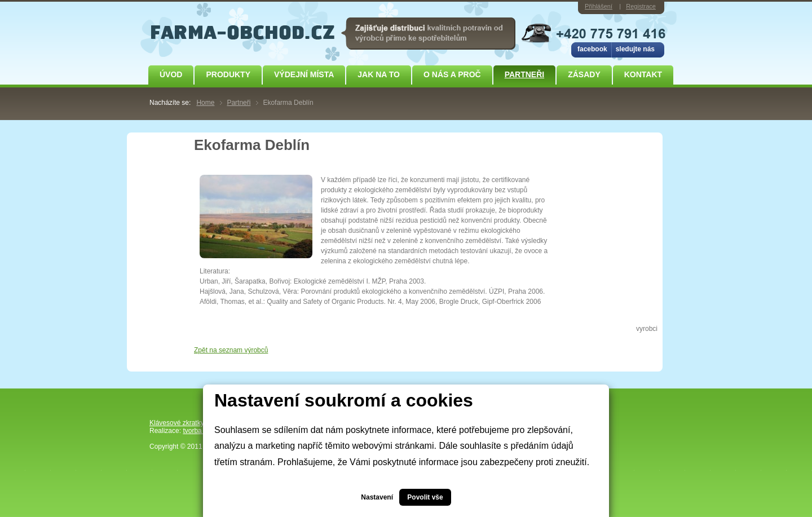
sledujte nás (635, 49)
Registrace (641, 6)
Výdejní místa (304, 74)
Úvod (171, 74)
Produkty (228, 74)
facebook (592, 49)
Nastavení (377, 497)
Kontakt (643, 74)
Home (205, 103)
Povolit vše (425, 497)
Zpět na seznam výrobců (231, 350)
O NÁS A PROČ (452, 74)
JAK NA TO (379, 74)
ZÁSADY (584, 74)
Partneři (525, 74)
